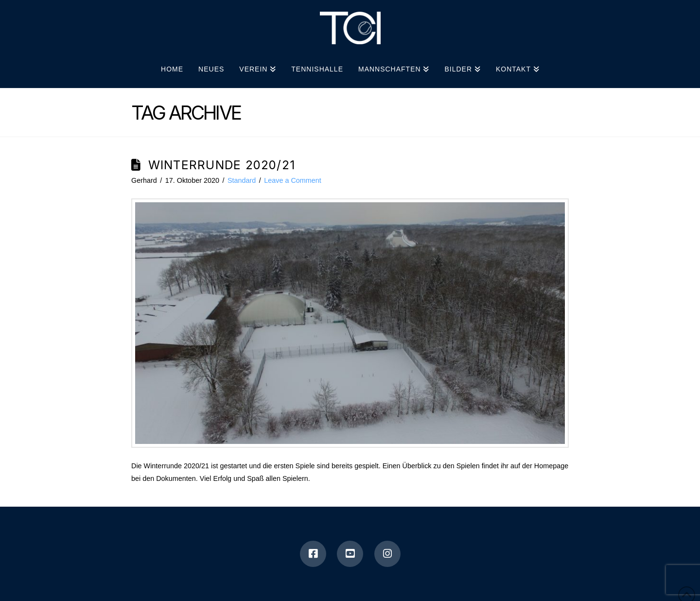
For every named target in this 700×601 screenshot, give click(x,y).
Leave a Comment (293, 180)
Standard (242, 180)
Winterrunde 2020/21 (222, 165)
